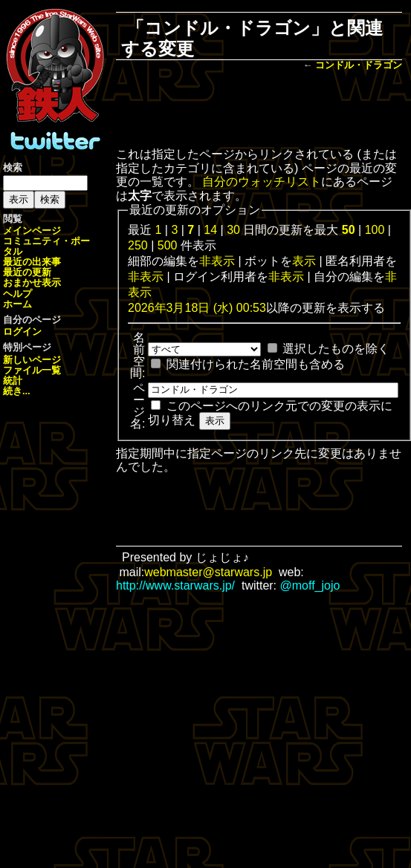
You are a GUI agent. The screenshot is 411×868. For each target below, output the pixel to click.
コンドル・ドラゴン (359, 65)
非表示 (217, 261)
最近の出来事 (32, 262)
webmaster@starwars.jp (208, 572)
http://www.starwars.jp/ (175, 585)
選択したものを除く (336, 349)
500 (168, 245)
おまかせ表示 (32, 283)
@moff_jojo (310, 585)
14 (210, 230)
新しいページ (32, 360)
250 (138, 245)
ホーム (17, 304)
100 (375, 230)
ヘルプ (17, 294)
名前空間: (137, 355)
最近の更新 (27, 272)
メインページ (32, 231)
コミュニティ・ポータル (46, 246)
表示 (304, 261)
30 (233, 230)
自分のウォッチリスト (262, 182)
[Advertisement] (259, 111)
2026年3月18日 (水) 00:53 (197, 308)
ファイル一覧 (32, 370)
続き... (17, 391)
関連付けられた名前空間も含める (256, 364)
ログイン (22, 332)
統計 (13, 381)
